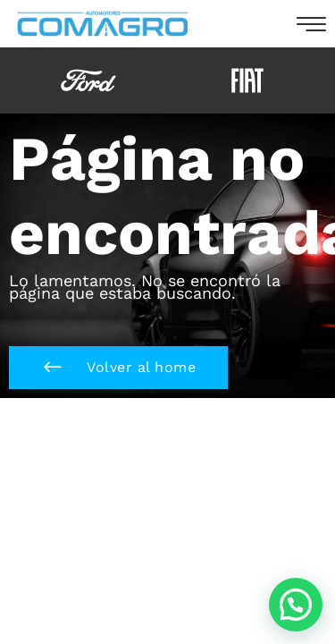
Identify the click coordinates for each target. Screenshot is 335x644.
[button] (118, 368)
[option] (88, 80)
